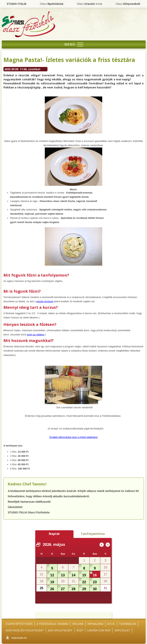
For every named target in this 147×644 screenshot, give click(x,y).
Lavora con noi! (99, 630)
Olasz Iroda (89, 4)
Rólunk (78, 624)
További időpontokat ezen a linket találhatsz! (73, 437)
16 (95, 575)
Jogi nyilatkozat (60, 630)
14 (73, 575)
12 (52, 575)
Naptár (54, 534)
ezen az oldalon (36, 335)
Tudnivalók (128, 624)
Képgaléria (95, 624)
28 (52, 561)
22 (84, 582)
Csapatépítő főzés (19, 624)
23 (95, 582)
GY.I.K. (111, 624)
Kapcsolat (122, 630)
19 (52, 582)
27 (63, 589)
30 (95, 589)
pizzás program (45, 301)
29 (84, 589)
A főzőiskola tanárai (53, 624)
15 (84, 575)
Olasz (52, 4)
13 (63, 575)
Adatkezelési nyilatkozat (25, 630)
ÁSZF (80, 630)
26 (52, 589)
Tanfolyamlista (93, 534)
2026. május (54, 544)
